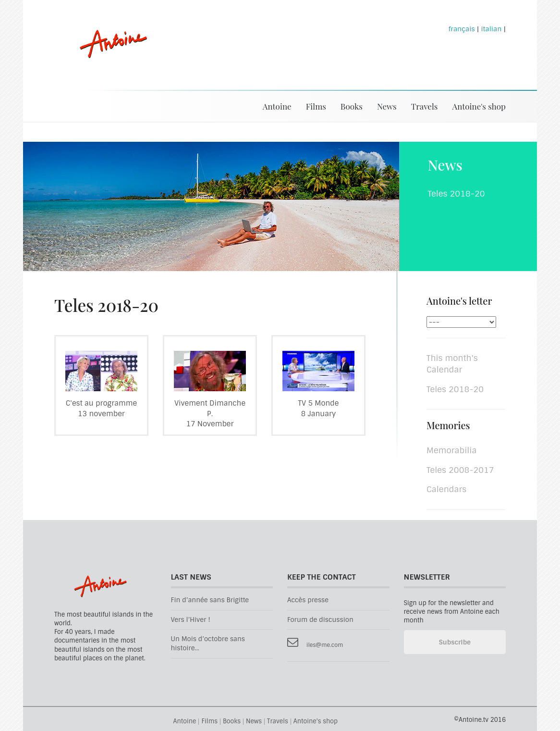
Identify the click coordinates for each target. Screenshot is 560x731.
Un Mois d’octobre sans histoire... (208, 644)
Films (316, 106)
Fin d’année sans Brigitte (210, 600)
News (387, 106)
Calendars (446, 489)
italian (491, 29)
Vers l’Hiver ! (191, 620)
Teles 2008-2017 (460, 470)
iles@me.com (325, 645)
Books (352, 106)
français (462, 29)
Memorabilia (451, 450)
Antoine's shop (479, 106)
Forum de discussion (320, 620)
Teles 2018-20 (455, 389)
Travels (425, 106)
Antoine (109, 54)
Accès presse (308, 600)
